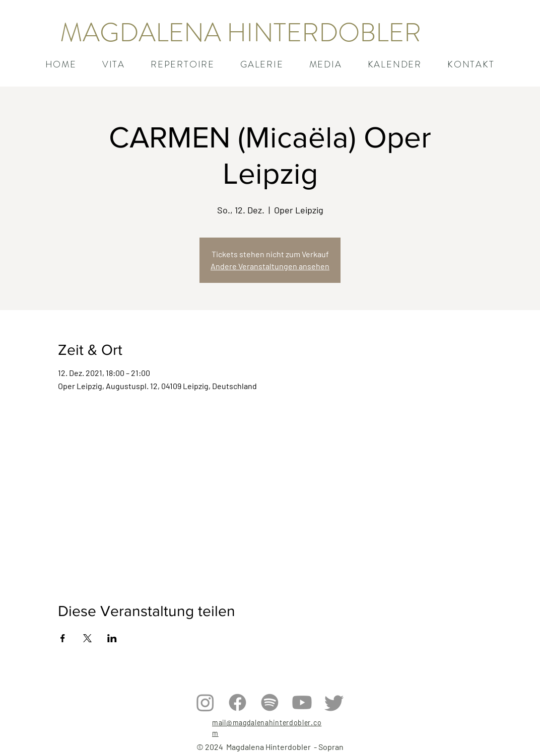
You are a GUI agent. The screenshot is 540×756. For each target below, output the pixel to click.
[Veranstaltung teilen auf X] (87, 638)
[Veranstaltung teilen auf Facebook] (63, 638)
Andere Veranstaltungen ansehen (270, 266)
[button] (182, 64)
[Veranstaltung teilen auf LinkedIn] (112, 638)
